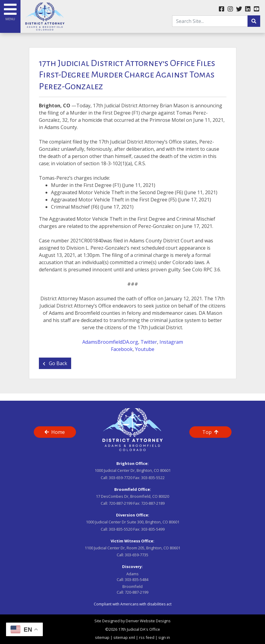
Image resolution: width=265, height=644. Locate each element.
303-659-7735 (137, 555)
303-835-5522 (153, 478)
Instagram (171, 342)
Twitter (149, 342)
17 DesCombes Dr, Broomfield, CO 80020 (132, 496)
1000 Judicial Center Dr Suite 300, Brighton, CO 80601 (133, 522)
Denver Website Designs (148, 621)
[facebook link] (221, 9)
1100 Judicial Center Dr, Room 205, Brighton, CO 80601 (132, 548)
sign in (164, 637)
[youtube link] (256, 9)
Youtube (145, 349)
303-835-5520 (121, 529)
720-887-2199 (121, 503)
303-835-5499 (153, 529)
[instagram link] (230, 9)
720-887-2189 (153, 503)
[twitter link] (239, 9)
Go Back (55, 363)
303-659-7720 (121, 478)
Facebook (122, 349)
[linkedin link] (248, 9)
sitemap (102, 637)
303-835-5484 (137, 579)
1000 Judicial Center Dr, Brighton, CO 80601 (133, 470)
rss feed (147, 637)
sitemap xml (124, 637)
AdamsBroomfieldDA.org (110, 342)
